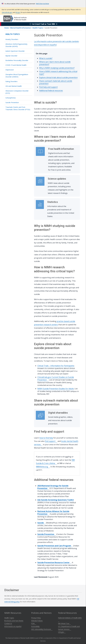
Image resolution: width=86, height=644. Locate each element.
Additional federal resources (51, 91)
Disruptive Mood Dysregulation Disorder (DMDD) (17, 76)
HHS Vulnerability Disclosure (42, 629)
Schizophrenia (11, 98)
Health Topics (38, 28)
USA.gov (62, 632)
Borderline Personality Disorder (17, 60)
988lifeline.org (43, 467)
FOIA (34, 623)
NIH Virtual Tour (64, 623)
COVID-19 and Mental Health (16, 65)
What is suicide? (46, 58)
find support (51, 441)
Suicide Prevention (12, 102)
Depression (10, 70)
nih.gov (18, 12)
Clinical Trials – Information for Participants (56, 366)
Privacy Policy (36, 618)
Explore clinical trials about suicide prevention (58, 77)
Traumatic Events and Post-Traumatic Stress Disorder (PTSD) (18, 108)
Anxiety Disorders (12, 39)
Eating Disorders (11, 81)
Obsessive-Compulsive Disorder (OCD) (17, 92)
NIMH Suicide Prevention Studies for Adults (56, 389)
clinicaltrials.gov (7, 12)
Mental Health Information (21, 28)
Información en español (13, 626)
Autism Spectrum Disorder (15, 51)
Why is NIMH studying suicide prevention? (57, 68)
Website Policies (37, 621)
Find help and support (48, 87)
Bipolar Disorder (11, 56)
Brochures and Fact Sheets (14, 621)
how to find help (46, 438)
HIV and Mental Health (14, 86)
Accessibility (35, 626)
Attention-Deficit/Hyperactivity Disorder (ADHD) (16, 45)
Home (7, 28)
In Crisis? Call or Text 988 (44, 24)
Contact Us (8, 623)
